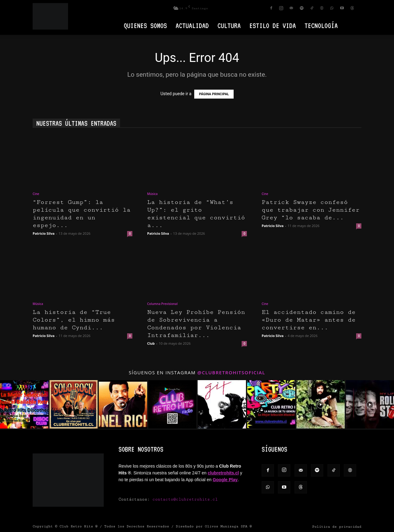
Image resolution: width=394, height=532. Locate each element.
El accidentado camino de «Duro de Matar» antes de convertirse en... (309, 320)
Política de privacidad (337, 527)
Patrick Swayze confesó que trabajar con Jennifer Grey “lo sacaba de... (311, 210)
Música (152, 194)
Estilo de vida (273, 25)
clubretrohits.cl (223, 473)
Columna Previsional (162, 304)
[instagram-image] (24, 404)
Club (151, 343)
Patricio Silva (44, 233)
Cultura (229, 25)
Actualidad (192, 25)
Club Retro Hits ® (78, 526)
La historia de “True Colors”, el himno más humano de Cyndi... (74, 320)
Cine (36, 194)
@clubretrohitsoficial (231, 372)
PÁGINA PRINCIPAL (214, 94)
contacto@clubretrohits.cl (185, 499)
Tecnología (321, 25)
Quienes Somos (145, 25)
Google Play (225, 480)
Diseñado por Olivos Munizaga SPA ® (214, 526)
